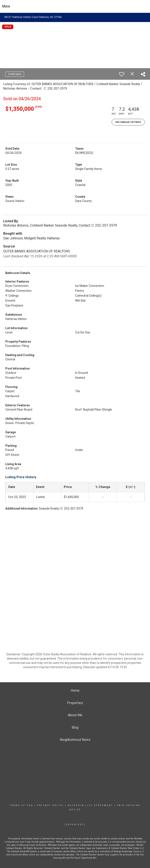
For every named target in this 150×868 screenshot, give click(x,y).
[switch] (122, 74)
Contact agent (15, 74)
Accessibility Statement (90, 805)
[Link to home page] (75, 6)
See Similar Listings (128, 122)
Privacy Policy (50, 805)
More (6, 6)
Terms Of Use (21, 805)
